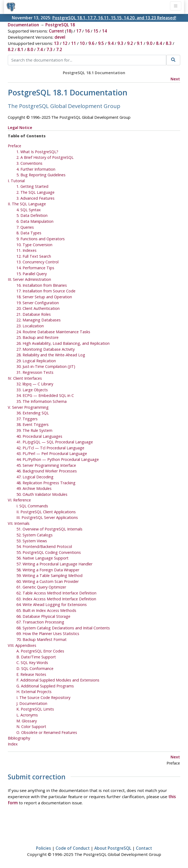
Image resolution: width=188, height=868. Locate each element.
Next (175, 79)
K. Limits (35, 709)
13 (56, 43)
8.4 (159, 43)
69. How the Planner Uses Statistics (48, 634)
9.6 (91, 43)
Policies (44, 848)
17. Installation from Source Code (46, 291)
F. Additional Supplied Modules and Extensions (58, 680)
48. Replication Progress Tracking (46, 483)
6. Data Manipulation (35, 221)
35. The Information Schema (41, 401)
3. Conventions (29, 163)
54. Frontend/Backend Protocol (44, 546)
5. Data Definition (32, 215)
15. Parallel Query (32, 274)
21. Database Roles (34, 314)
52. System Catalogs (35, 535)
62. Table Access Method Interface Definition (56, 593)
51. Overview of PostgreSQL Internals (49, 529)
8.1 (20, 49)
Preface (15, 146)
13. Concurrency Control (37, 262)
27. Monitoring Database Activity (46, 349)
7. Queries (25, 227)
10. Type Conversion (34, 245)
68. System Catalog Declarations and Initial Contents (63, 628)
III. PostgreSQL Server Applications (47, 517)
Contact (144, 848)
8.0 (30, 49)
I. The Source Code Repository (43, 697)
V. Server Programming (28, 407)
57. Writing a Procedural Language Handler (54, 564)
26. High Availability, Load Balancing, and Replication (63, 343)
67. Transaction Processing (40, 622)
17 (79, 31)
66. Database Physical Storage (43, 616)
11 (74, 43)
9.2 (130, 43)
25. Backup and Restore (37, 337)
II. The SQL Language (27, 204)
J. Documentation (32, 703)
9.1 (140, 43)
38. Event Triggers (32, 424)
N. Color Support (31, 727)
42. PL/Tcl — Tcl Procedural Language (50, 448)
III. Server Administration (29, 279)
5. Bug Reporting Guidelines (41, 175)
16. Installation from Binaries (42, 285)
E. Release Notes (31, 674)
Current (56, 31)
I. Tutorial (16, 181)
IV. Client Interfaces (25, 378)
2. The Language (35, 192)
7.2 (59, 49)
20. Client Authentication (38, 308)
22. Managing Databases (39, 320)
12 (65, 43)
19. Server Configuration (38, 303)
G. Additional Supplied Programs (45, 686)
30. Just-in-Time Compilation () (46, 366)
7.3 (49, 49)
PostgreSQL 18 (60, 25)
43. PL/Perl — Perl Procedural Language (52, 453)
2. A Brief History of (45, 157)
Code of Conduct (73, 848)
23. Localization (30, 326)
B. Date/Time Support (36, 657)
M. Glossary (27, 721)
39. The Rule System (34, 430)
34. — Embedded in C (45, 395)
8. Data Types (29, 233)
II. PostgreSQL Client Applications (46, 512)
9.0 (149, 43)
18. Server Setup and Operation (44, 297)
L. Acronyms (27, 715)
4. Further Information (36, 169)
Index (13, 744)
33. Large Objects (32, 390)
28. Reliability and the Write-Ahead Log (51, 355)
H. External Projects (34, 692)
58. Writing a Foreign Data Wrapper (48, 570)
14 (104, 31)
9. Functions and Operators (41, 239)
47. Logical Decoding (35, 477)
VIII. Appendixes (22, 645)
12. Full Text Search (34, 256)
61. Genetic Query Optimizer (41, 587)
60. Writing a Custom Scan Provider (48, 581)
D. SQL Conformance (35, 668)
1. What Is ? (37, 152)
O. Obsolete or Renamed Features (47, 732)
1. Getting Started (32, 186)
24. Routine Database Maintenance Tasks (53, 332)
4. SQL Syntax (29, 210)
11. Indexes (26, 250)
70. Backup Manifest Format (41, 639)
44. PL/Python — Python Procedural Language (58, 459)
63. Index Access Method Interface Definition (56, 599)
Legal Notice (20, 128)
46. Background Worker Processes (47, 471)
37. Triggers (27, 419)
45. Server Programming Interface (46, 465)
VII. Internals (19, 523)
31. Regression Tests (35, 372)
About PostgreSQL (113, 848)
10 (82, 43)
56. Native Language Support (42, 558)
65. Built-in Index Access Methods (46, 610)
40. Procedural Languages (39, 436)
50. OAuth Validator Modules (42, 494)
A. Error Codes (40, 651)
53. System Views (32, 541)
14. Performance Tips (35, 268)
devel (60, 37)
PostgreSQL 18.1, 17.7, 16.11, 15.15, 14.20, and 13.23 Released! (114, 18)
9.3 (120, 43)
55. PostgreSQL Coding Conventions (49, 552)
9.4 (111, 43)
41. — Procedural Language (55, 442)
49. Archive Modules (34, 488)
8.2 (11, 49)
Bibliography (19, 738)
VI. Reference (19, 500)
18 (69, 31)
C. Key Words (32, 663)
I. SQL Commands (32, 506)
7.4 (40, 49)
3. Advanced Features (35, 198)
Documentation (23, 25)
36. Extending (33, 413)
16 (87, 31)
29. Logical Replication (36, 361)
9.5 (101, 43)
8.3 (169, 43)
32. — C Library (35, 384)
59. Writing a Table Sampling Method (49, 575)
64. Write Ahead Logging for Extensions (52, 605)
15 (96, 31)
